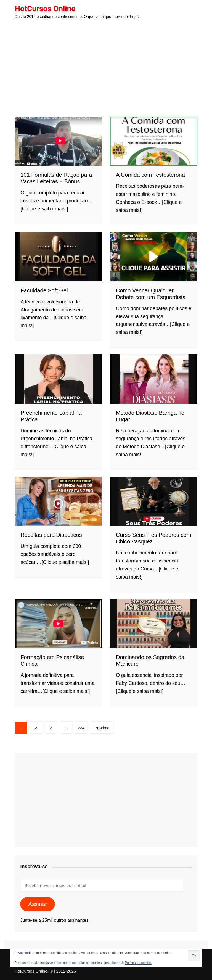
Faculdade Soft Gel (44, 290)
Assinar (38, 904)
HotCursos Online (45, 9)
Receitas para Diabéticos (51, 535)
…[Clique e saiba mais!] (63, 562)
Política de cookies (139, 963)
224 (81, 728)
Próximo (102, 728)
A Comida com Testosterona (150, 175)
